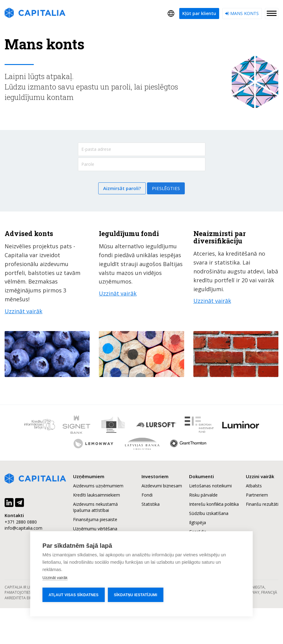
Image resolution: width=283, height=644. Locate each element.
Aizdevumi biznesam (162, 486)
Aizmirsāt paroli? (122, 188)
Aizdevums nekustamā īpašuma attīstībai (95, 507)
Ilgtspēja (198, 522)
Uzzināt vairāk (55, 578)
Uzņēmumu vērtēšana (95, 529)
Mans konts (242, 13)
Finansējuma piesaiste (95, 519)
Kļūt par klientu (199, 13)
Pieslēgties (166, 188)
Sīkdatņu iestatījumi (136, 595)
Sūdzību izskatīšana (209, 513)
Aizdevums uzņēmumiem (98, 486)
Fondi (147, 495)
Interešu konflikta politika (214, 504)
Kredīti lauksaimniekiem (97, 495)
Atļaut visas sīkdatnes (74, 595)
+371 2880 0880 (21, 522)
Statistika (151, 504)
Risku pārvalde (203, 495)
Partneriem (257, 495)
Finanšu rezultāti (262, 504)
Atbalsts (254, 486)
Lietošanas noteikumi (210, 486)
